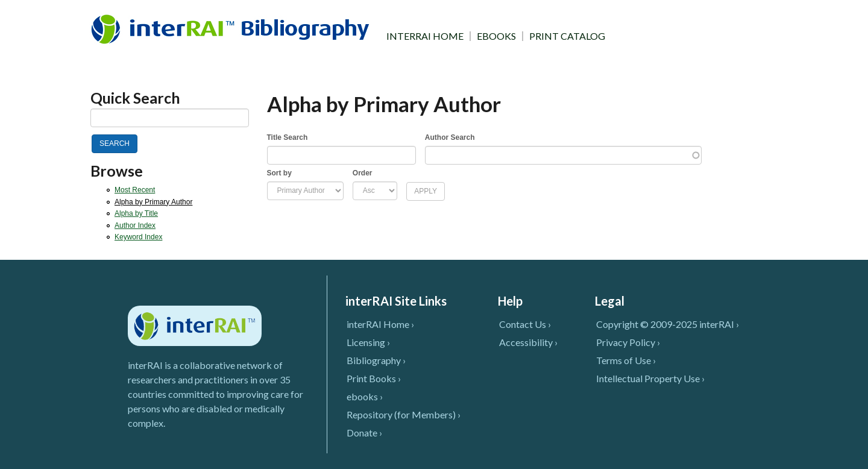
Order (363, 173)
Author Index (135, 225)
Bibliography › (376, 360)
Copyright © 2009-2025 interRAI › (668, 324)
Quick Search (135, 98)
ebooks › (365, 396)
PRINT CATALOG (567, 36)
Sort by (279, 173)
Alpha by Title (136, 213)
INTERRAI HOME (425, 36)
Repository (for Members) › (404, 414)
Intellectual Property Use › (650, 378)
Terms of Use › (626, 360)
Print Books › (374, 378)
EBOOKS (496, 36)
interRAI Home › (380, 324)
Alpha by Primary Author (153, 202)
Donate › (364, 433)
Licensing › (368, 342)
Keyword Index (138, 237)
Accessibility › (528, 342)
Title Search (288, 137)
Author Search (450, 137)
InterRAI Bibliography (232, 29)
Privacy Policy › (628, 342)
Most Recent (135, 190)
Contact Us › (525, 324)
